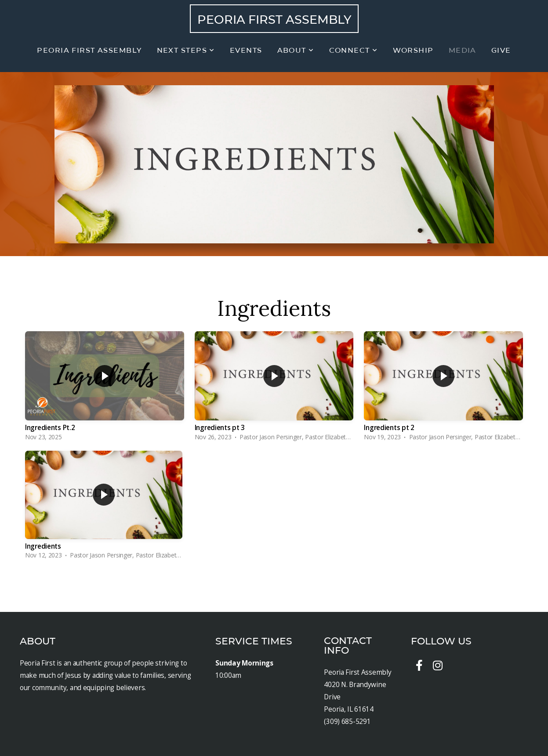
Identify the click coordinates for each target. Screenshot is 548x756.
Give (501, 50)
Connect (354, 50)
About (296, 50)
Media (463, 50)
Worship (413, 50)
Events (246, 50)
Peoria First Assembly (274, 20)
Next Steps (186, 50)
